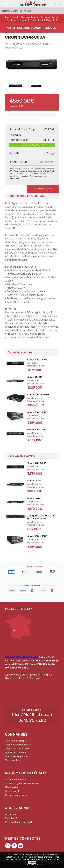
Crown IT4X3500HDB (38, 395)
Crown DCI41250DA (37, 359)
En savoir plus (32, 865)
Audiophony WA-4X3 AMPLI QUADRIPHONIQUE (41, 517)
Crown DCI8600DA (37, 430)
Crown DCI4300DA (37, 463)
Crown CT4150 (35, 377)
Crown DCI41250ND (37, 412)
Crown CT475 (34, 498)
